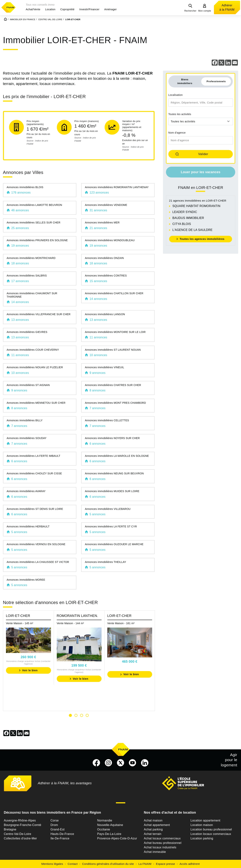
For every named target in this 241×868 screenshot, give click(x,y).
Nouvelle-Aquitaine (110, 825)
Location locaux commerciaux (211, 834)
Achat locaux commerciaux (162, 838)
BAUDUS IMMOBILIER (188, 218)
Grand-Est (58, 829)
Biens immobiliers (185, 81)
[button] (33, 9)
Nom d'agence (177, 133)
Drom (54, 825)
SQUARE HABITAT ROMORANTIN (196, 206)
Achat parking (153, 829)
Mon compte (205, 11)
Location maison (202, 825)
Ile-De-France (60, 838)
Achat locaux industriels (160, 847)
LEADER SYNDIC (185, 212)
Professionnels (216, 81)
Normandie (105, 820)
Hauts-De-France (62, 834)
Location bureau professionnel (211, 829)
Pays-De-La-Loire (109, 834)
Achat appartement (157, 825)
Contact (73, 864)
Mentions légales (52, 864)
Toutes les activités (180, 114)
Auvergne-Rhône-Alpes (20, 820)
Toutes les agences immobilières (202, 239)
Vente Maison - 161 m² (121, 623)
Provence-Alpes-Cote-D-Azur (117, 838)
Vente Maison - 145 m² (20, 623)
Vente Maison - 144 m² (70, 623)
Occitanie (104, 829)
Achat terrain (153, 834)
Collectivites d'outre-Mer (20, 838)
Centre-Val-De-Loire (18, 834)
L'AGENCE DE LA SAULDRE (193, 230)
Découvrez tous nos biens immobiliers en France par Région (53, 813)
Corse (55, 820)
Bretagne (10, 829)
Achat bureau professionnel (163, 843)
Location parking (202, 838)
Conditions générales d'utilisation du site (108, 864)
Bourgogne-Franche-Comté (23, 825)
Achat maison (153, 820)
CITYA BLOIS (182, 224)
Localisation (176, 95)
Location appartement (206, 820)
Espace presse (165, 864)
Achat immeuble (155, 852)
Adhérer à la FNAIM (227, 7)
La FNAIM (145, 864)
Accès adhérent (190, 864)
